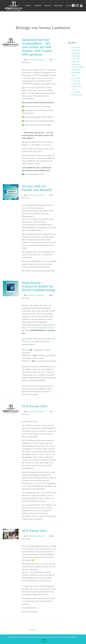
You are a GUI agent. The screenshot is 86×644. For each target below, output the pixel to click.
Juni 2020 (76, 59)
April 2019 (76, 70)
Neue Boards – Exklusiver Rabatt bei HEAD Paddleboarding (39, 286)
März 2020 (77, 64)
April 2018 (76, 84)
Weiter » (34, 630)
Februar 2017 (78, 95)
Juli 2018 (76, 78)
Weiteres (59, 6)
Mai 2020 (76, 61)
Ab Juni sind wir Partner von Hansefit (37, 188)
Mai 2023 (76, 50)
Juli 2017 (76, 92)
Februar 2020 (78, 67)
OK (44, 641)
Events (48, 6)
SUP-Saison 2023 (35, 406)
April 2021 (76, 56)
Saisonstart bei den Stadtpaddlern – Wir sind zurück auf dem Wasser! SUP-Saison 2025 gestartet (37, 47)
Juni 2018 (76, 81)
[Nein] (83, 639)
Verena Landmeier (37, 60)
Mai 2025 (76, 48)
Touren (38, 6)
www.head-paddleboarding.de (42, 328)
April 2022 (76, 53)
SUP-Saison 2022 (35, 531)
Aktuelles (71, 6)
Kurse (28, 6)
